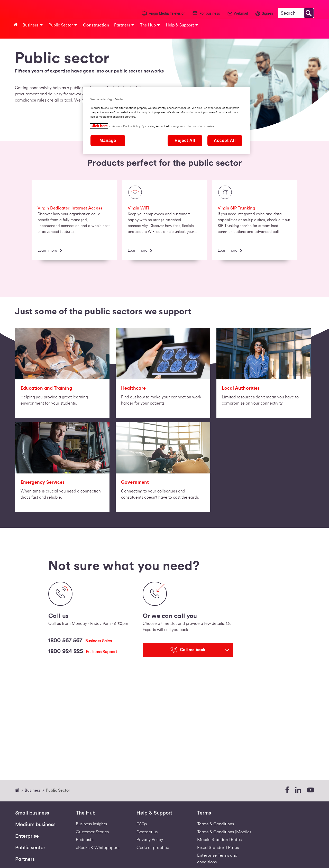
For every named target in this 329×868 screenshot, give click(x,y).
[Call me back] (188, 650)
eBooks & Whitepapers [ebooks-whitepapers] (98, 848)
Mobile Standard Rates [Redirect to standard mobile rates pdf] (219, 840)
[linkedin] (298, 790)
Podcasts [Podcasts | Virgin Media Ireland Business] (85, 840)
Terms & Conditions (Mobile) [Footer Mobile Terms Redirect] (224, 832)
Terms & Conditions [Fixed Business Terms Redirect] (216, 824)
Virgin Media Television (167, 13)
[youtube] (311, 790)
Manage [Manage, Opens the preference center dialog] (108, 140)
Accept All (225, 140)
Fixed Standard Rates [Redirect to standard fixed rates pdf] (218, 848)
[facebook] (287, 790)
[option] (74, 222)
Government (135, 482)
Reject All (185, 140)
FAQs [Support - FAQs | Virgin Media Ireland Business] (142, 824)
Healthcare (133, 388)
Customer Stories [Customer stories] (92, 832)
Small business (32, 813)
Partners (25, 859)
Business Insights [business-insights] (91, 824)
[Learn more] (50, 251)
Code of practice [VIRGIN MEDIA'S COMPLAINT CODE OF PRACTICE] (153, 848)
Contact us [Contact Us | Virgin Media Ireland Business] (147, 832)
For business (210, 13)
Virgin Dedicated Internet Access (70, 208)
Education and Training (46, 388)
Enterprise (27, 836)
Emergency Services (43, 482)
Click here (99, 126)
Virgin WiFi (138, 208)
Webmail (241, 13)
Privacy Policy (150, 840)
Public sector (30, 848)
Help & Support (154, 813)
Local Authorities (241, 388)
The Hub (86, 813)
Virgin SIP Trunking (236, 208)
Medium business (35, 825)
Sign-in (267, 13)
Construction (96, 25)
